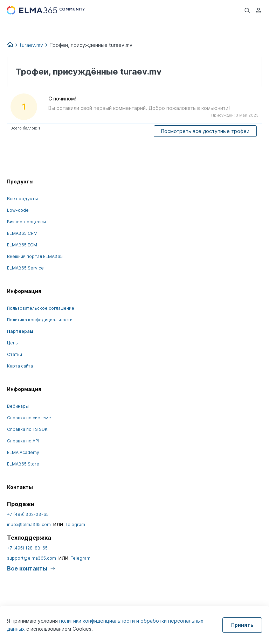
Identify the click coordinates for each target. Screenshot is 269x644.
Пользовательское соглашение (41, 308)
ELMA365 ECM (22, 245)
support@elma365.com (32, 558)
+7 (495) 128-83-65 (27, 548)
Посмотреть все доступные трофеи (205, 131)
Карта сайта (20, 366)
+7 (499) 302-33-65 (28, 514)
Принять (242, 625)
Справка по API (23, 441)
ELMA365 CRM (22, 233)
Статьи (15, 354)
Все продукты (22, 199)
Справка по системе (29, 418)
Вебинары (18, 406)
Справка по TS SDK (27, 429)
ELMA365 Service (25, 268)
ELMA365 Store (23, 464)
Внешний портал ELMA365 (35, 256)
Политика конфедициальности (40, 320)
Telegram (75, 524)
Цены (13, 343)
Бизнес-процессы (26, 222)
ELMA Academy (23, 452)
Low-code (18, 210)
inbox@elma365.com (29, 524)
